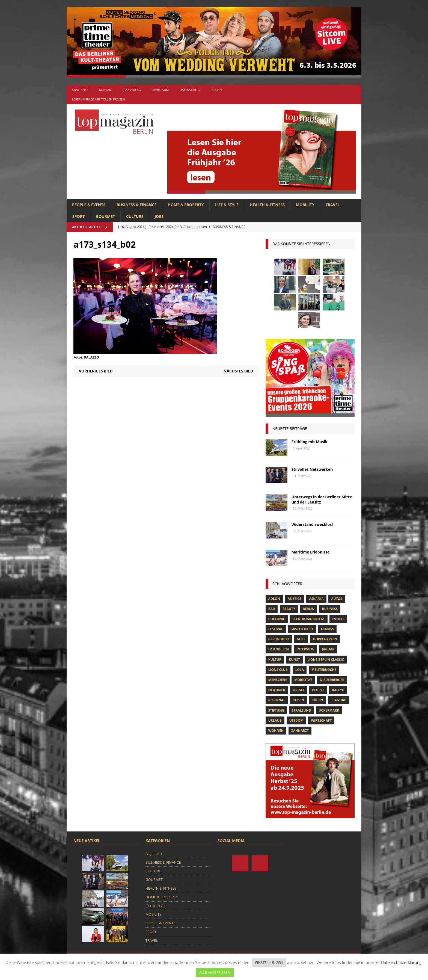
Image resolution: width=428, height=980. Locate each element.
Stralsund (301, 710)
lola (300, 670)
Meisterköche (324, 670)
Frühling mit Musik (310, 442)
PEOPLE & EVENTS (89, 205)
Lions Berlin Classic (326, 660)
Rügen (317, 700)
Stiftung (276, 710)
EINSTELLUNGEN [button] (269, 963)
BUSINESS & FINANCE (136, 205)
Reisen (298, 700)
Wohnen (276, 731)
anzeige (295, 599)
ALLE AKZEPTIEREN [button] (215, 972)
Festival (276, 629)
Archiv (217, 90)
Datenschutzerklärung (401, 962)
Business (330, 609)
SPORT (78, 216)
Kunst (294, 660)
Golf (301, 639)
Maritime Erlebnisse (311, 552)
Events (338, 619)
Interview (305, 649)
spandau (338, 700)
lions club (278, 670)
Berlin (309, 609)
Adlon (274, 599)
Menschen (278, 680)
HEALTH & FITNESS (267, 205)
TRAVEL (333, 205)
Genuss (327, 629)
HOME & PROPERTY (186, 205)
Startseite (80, 90)
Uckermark (329, 710)
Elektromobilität (308, 619)
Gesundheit (279, 639)
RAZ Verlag (132, 90)
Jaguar (328, 649)
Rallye (338, 690)
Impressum (160, 90)
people (318, 690)
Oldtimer (277, 690)
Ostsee (299, 690)
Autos (337, 599)
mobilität (303, 680)
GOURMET (105, 216)
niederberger (332, 680)
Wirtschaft (321, 720)
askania (316, 599)
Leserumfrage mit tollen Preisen (98, 99)
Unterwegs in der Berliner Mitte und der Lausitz (322, 499)
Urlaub (275, 720)
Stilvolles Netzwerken (312, 469)
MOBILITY (305, 205)
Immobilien (279, 649)
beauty (289, 609)
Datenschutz (190, 90)
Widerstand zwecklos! (312, 524)
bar (272, 609)
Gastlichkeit (302, 629)
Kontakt (106, 90)
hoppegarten (325, 639)
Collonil (277, 619)
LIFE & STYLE (227, 205)
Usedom (296, 720)
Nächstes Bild (238, 371)
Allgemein (154, 854)
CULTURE (135, 216)
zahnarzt (300, 731)
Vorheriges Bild (96, 371)
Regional (277, 700)
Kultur (275, 660)
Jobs (159, 216)
